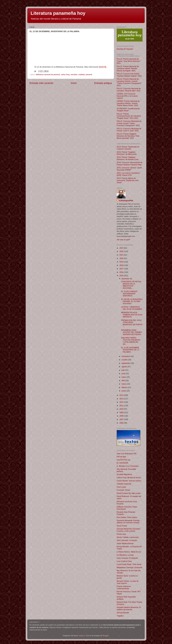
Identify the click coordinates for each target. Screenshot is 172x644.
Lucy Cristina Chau (124, 561)
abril (123, 380)
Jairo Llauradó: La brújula (127, 540)
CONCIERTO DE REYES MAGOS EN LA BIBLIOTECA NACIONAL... (131, 285)
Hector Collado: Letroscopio (128, 537)
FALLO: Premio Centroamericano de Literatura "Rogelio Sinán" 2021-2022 (129, 116)
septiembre (126, 363)
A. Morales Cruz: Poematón (128, 466)
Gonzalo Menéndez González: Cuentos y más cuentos (129, 530)
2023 (122, 248)
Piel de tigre (121, 457)
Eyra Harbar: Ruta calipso (127, 517)
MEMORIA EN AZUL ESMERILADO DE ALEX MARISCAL (132, 315)
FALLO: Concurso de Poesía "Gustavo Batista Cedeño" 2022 (129, 75)
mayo (124, 377)
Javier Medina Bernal (125, 543)
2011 (122, 406)
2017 (122, 269)
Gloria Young (122, 526)
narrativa (74, 74)
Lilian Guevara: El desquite (127, 558)
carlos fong (65, 74)
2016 (122, 272)
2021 (122, 255)
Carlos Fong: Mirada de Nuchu (129, 478)
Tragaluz (120, 616)
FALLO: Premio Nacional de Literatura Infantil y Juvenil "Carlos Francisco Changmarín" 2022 (129, 82)
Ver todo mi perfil (123, 240)
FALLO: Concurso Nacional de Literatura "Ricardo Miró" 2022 (129, 90)
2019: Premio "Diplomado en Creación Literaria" (128, 148)
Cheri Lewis (121, 487)
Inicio (74, 83)
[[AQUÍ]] (103, 67)
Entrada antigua (103, 83)
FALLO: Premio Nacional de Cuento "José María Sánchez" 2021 (129, 61)
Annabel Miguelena (124, 474)
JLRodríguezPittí (126, 201)
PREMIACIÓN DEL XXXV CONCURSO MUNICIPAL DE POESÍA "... (132, 323)
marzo (124, 384)
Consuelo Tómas (123, 490)
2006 (122, 423)
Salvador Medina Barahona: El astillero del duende (129, 608)
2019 (122, 262)
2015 (122, 276)
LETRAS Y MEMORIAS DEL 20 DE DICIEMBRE (132, 308)
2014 (122, 395)
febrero (125, 387)
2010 (122, 409)
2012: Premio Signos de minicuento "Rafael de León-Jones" (128, 180)
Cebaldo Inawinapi (124, 484)
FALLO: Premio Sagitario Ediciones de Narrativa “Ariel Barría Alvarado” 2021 (128, 136)
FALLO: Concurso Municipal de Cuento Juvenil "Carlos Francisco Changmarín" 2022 (129, 123)
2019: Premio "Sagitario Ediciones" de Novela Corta (128, 158)
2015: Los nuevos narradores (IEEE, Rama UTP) (128, 174)
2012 (122, 402)
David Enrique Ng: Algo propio (129, 493)
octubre (125, 360)
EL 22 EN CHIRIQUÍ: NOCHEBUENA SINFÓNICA (129, 294)
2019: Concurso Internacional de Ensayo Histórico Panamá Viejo (130, 163)
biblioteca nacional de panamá (48, 74)
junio (124, 373)
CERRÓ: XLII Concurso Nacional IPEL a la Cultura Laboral (127, 96)
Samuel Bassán (123, 613)
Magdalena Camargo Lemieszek (129, 567)
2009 (122, 412)
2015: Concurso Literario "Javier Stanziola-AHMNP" (129, 169)
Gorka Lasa (121, 534)
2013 (122, 399)
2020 (122, 258)
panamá (89, 74)
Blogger (106, 636)
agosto (124, 367)
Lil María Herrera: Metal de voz (129, 552)
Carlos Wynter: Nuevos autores (129, 481)
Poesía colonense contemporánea (124, 587)
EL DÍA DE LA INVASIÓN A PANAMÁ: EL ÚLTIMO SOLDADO (132, 301)
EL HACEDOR (122, 463)
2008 (122, 416)
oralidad (82, 74)
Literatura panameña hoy (58, 13)
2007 (122, 419)
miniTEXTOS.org (123, 460)
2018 (122, 265)
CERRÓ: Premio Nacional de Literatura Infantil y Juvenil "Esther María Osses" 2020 (128, 103)
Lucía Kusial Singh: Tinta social (129, 564)
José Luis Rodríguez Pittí (127, 454)
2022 (122, 251)
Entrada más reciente (41, 83)
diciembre (126, 279)
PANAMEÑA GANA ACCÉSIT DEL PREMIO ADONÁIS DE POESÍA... (132, 332)
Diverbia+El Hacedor (125, 49)
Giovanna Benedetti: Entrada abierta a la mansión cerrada (128, 521)
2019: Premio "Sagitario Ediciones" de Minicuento (127, 153)
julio (123, 370)
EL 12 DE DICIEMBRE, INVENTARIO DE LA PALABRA (130, 350)
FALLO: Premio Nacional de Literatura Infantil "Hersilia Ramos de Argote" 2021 (128, 69)
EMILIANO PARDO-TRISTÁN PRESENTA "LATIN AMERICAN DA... (131, 341)
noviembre (126, 356)
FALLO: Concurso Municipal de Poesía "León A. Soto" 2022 (129, 130)
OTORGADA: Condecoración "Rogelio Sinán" (128, 110)
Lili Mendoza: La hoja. (125, 555)
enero (124, 391)
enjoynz (82, 636)
